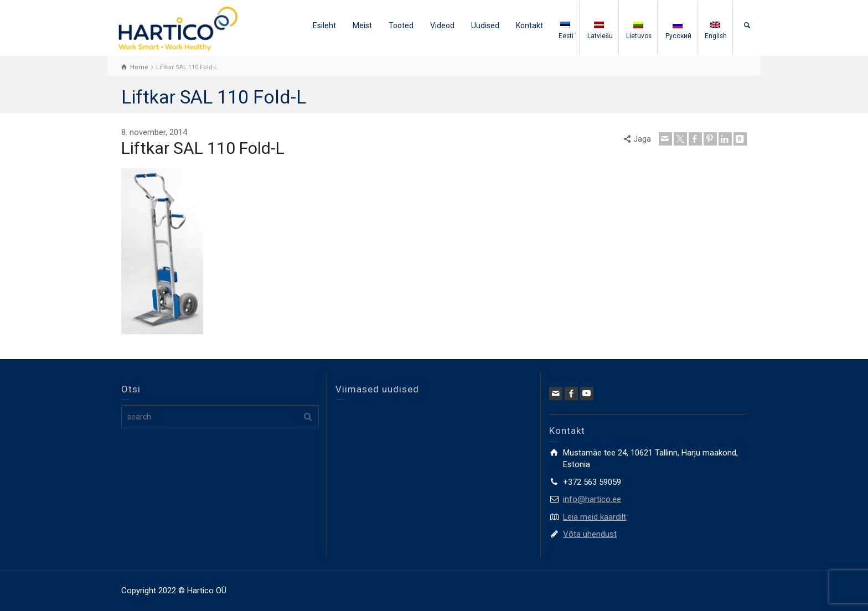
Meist (362, 25)
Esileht (324, 25)
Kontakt (529, 25)
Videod (442, 25)
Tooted (401, 25)
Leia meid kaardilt (595, 517)
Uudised (485, 25)
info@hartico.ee (592, 499)
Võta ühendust (590, 534)
